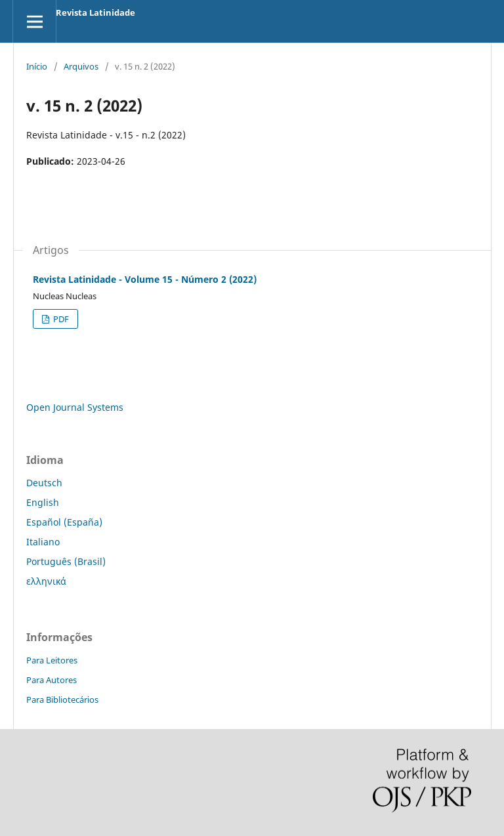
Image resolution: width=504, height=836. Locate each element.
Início (37, 66)
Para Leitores (52, 660)
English (43, 502)
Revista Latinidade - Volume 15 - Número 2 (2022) (145, 279)
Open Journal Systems (75, 407)
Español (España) (64, 522)
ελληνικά (46, 581)
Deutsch (44, 483)
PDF (60, 319)
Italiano (43, 542)
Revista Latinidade (95, 12)
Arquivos (81, 66)
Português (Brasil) (66, 561)
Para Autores (52, 680)
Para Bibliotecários (62, 700)
